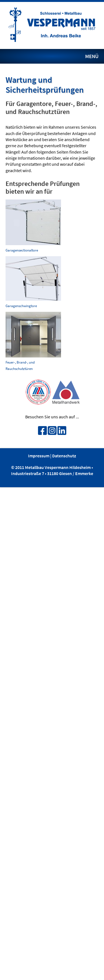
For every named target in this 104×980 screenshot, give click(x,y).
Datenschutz (64, 456)
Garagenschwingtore (21, 306)
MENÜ (92, 56)
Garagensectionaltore (22, 250)
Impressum (39, 456)
